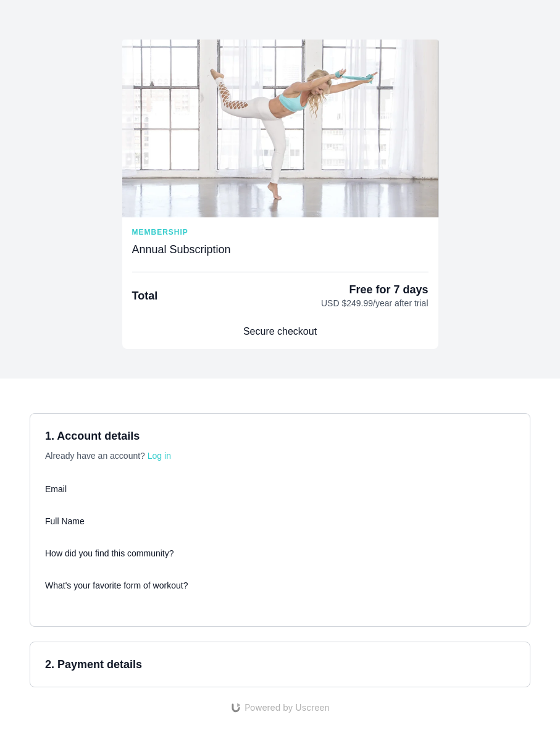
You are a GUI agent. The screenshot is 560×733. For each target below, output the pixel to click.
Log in (159, 456)
